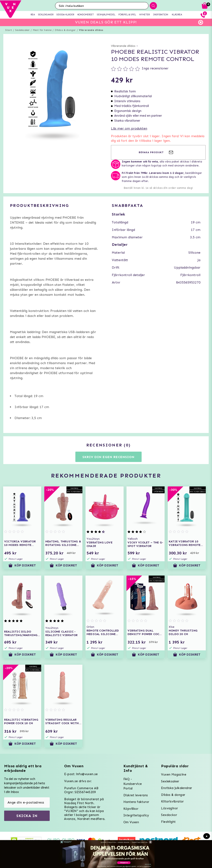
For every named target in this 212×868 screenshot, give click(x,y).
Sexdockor (169, 815)
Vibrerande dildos (91, 30)
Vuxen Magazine (174, 775)
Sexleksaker (22, 30)
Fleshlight (168, 822)
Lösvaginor (169, 808)
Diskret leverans (136, 795)
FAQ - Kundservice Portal (133, 784)
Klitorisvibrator (172, 801)
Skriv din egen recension (108, 457)
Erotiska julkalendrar (176, 788)
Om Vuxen (131, 822)
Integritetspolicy (136, 815)
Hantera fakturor (136, 802)
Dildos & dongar (65, 30)
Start (9, 30)
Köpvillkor (131, 809)
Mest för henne (42, 30)
